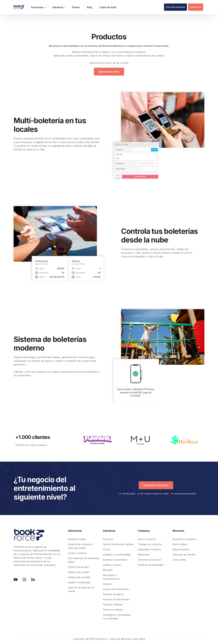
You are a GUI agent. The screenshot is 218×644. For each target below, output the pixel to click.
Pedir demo (196, 7)
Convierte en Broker (175, 7)
